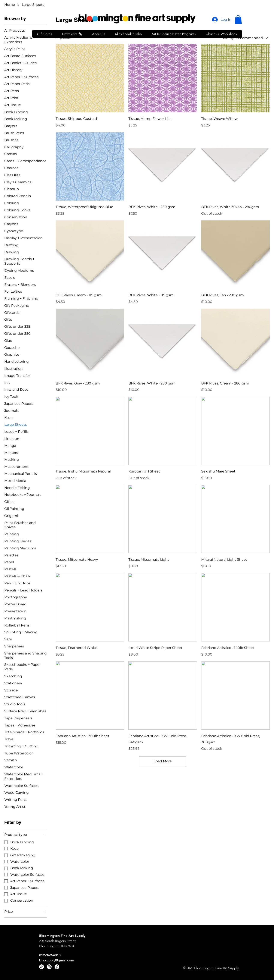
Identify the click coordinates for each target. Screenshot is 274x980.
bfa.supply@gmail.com (57, 960)
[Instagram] (49, 967)
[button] (238, 20)
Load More (163, 761)
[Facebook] (57, 967)
